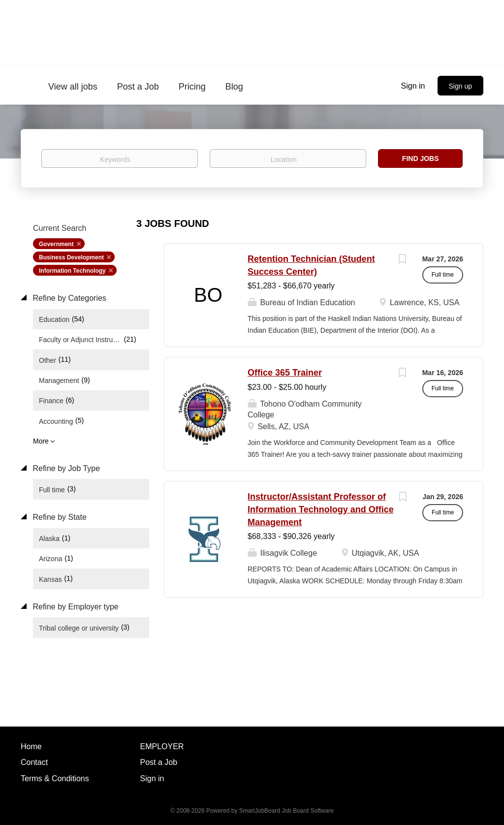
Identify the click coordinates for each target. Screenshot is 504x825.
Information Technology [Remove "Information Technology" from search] (72, 271)
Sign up (460, 86)
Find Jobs (421, 159)
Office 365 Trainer (285, 373)
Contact (34, 762)
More (41, 441)
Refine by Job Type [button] (65, 468)
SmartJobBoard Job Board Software (286, 811)
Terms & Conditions (55, 778)
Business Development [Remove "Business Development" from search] (71, 257)
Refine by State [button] (59, 517)
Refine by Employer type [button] (75, 607)
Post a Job (159, 762)
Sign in (413, 86)
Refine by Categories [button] (68, 298)
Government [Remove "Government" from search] (56, 244)
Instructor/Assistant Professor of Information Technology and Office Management (321, 509)
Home (31, 746)
